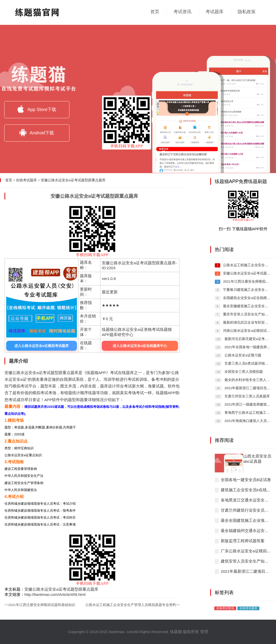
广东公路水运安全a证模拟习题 (248, 551)
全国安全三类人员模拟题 (243, 372)
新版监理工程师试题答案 (243, 541)
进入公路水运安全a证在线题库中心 (140, 346)
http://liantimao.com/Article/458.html (55, 594)
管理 (204, 632)
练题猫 (176, 632)
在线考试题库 (26, 180)
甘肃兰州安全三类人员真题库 (247, 396)
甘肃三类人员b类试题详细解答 (248, 363)
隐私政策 (247, 12)
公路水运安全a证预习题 (242, 355)
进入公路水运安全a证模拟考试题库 (42, 346)
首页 (155, 12)
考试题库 (215, 12)
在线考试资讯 (225, 608)
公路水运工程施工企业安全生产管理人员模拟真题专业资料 (133, 605)
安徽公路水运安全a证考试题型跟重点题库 (73, 180)
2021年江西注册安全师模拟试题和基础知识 (40, 605)
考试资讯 (182, 12)
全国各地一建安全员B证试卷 (246, 480)
